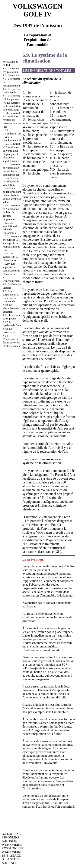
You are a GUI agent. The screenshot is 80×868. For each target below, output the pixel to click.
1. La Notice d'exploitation (11, 70)
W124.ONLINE (12, 845)
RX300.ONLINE (13, 848)
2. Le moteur (12, 75)
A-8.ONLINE (11, 841)
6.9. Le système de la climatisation (10, 257)
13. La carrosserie (9, 330)
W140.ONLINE (12, 852)
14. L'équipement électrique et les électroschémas (12, 341)
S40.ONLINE (11, 837)
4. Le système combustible (12, 91)
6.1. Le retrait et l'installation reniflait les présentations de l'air (12, 120)
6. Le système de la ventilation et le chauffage (12, 106)
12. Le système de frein (12, 324)
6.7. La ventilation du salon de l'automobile (10, 228)
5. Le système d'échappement (12, 98)
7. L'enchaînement (12, 279)
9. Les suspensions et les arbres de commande (11, 296)
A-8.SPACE (9, 863)
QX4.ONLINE (11, 834)
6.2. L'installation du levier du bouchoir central (12, 135)
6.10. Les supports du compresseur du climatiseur (12, 269)
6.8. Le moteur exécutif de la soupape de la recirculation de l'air (12, 243)
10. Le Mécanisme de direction (11, 308)
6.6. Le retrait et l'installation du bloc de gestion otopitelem (11, 212)
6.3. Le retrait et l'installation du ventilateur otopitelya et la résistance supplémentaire (11, 152)
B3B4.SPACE (11, 859)
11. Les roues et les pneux (11, 317)
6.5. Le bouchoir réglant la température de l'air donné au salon (12, 195)
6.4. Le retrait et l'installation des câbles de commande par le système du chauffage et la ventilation (11, 175)
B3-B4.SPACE (11, 856)
